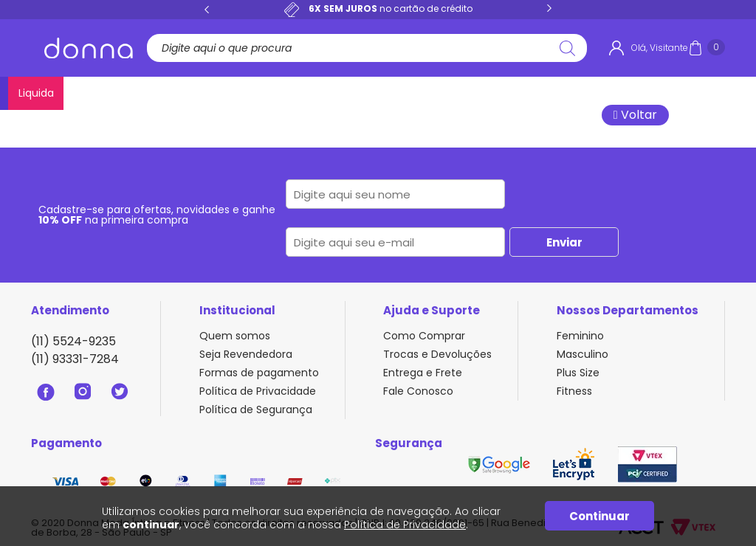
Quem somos (235, 336)
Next (549, 9)
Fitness (523, 93)
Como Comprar (424, 336)
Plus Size (463, 93)
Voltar (635, 115)
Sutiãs (215, 93)
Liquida (704, 93)
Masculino (588, 93)
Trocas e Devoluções (437, 354)
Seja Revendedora (246, 354)
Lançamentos (70, 93)
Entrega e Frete (423, 373)
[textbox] (362, 48)
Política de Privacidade (258, 391)
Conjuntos (278, 93)
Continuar (599, 516)
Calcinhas (152, 93)
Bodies (403, 93)
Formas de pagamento (259, 373)
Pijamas (346, 93)
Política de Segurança (256, 409)
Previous (207, 9)
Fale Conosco (418, 391)
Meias (650, 93)
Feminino (580, 336)
